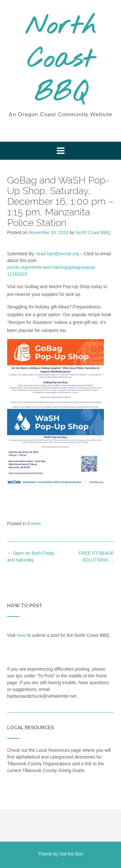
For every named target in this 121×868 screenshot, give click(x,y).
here (21, 635)
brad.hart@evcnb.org (58, 254)
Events (34, 524)
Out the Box (71, 854)
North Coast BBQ (60, 60)
